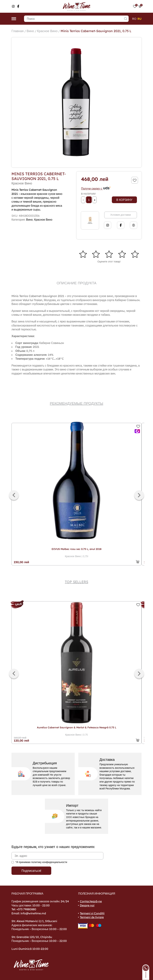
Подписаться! (31, 871)
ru (139, 19)
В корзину (124, 200)
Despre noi (87, 905)
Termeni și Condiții (92, 913)
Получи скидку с (96, 188)
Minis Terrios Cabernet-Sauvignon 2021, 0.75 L (96, 31)
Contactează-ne (91, 901)
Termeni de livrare (92, 917)
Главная (18, 31)
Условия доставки (120, 215)
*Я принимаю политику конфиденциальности (41, 862)
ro (134, 19)
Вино (30, 31)
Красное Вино (47, 31)
